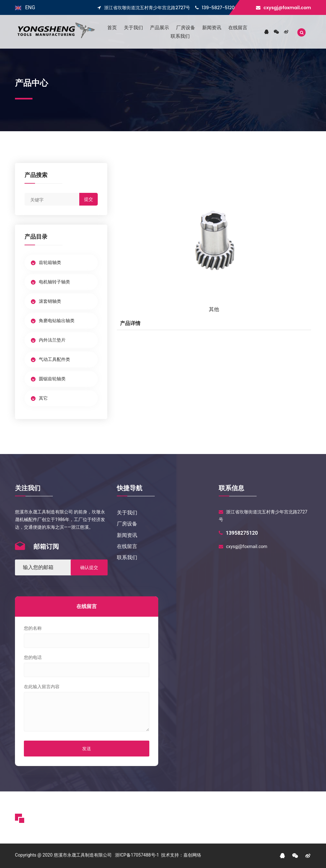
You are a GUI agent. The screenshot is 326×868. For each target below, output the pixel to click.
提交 (89, 199)
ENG (25, 7)
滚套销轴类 (46, 301)
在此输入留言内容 (42, 687)
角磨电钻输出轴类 (53, 321)
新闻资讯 (212, 27)
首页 (112, 27)
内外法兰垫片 (48, 340)
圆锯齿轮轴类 (48, 379)
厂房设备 (186, 27)
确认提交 (89, 567)
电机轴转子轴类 (50, 282)
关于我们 (133, 27)
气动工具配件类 (50, 359)
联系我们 (180, 36)
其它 (39, 398)
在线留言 (238, 27)
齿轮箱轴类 (46, 262)
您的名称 (33, 628)
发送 (87, 749)
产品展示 (159, 27)
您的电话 (33, 657)
